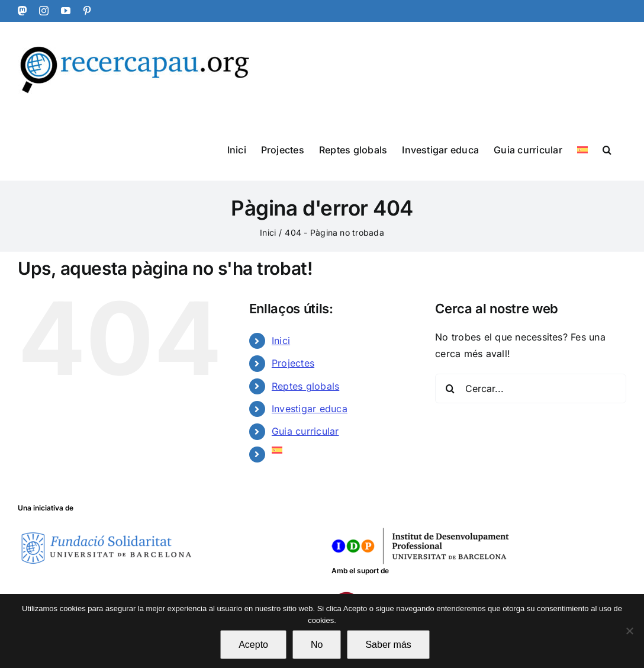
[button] (607, 149)
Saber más (388, 645)
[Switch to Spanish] (582, 149)
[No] (629, 631)
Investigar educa (310, 409)
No (317, 645)
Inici (281, 341)
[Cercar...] (531, 388)
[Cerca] (450, 388)
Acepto (253, 645)
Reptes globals (305, 386)
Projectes (293, 363)
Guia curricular (305, 431)
